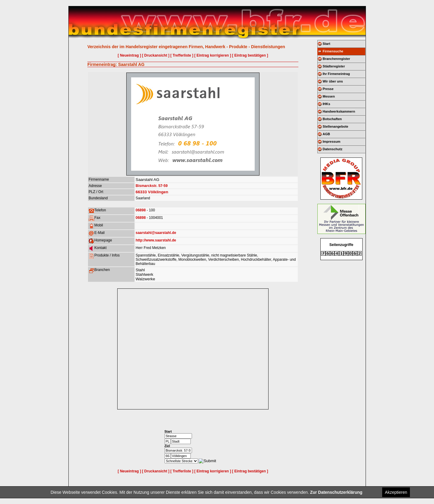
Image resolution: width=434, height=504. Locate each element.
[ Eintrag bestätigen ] (250, 55)
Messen (329, 96)
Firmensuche (333, 51)
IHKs (327, 104)
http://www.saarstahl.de (156, 240)
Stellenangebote (336, 126)
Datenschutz (333, 149)
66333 (141, 192)
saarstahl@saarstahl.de (156, 233)
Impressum (332, 142)
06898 (141, 210)
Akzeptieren (396, 492)
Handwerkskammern (339, 111)
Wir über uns (333, 81)
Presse (328, 89)
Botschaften (332, 119)
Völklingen (158, 192)
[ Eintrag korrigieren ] (213, 55)
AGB (326, 134)
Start (327, 44)
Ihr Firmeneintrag (336, 74)
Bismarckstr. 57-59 (152, 186)
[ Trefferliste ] (182, 55)
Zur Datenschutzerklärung (336, 492)
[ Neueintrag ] (129, 55)
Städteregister (334, 66)
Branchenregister (337, 59)
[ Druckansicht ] (156, 55)
